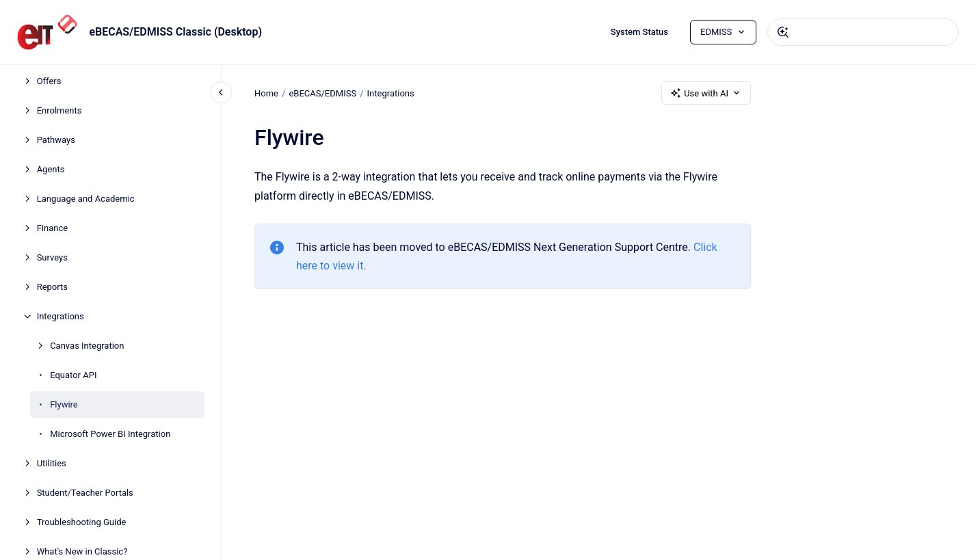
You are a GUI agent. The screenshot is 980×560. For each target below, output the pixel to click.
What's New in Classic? (82, 551)
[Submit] (783, 32)
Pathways (56, 140)
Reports (52, 287)
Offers (49, 81)
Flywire (64, 404)
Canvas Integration (87, 346)
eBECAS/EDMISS (322, 93)
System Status (639, 32)
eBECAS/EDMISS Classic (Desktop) (175, 32)
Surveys (52, 257)
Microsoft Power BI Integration (110, 434)
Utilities (52, 463)
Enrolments (59, 110)
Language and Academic (86, 199)
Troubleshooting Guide (82, 522)
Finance (52, 228)
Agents (51, 169)
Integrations (61, 316)
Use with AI (706, 93)
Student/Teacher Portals (85, 493)
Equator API (73, 375)
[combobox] (863, 32)
